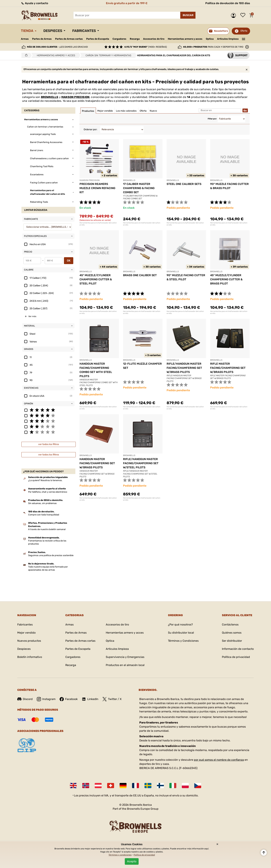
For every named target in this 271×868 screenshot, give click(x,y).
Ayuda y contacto (34, 3)
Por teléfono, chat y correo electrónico (48, 492)
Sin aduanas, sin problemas (42, 503)
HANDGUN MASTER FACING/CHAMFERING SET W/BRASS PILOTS (97, 463)
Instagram (46, 699)
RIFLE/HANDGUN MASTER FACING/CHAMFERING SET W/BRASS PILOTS (184, 368)
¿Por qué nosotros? (180, 625)
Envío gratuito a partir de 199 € (127, 3)
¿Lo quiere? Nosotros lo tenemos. (45, 480)
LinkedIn (90, 699)
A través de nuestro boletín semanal (47, 529)
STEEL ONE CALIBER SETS (184, 184)
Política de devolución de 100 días (228, 3)
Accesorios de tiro (154, 39)
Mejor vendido (26, 633)
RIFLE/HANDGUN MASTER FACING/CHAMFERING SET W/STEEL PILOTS (141, 463)
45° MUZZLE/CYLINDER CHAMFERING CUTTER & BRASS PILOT (226, 279)
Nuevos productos (29, 641)
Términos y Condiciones (183, 641)
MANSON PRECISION (75, 97)
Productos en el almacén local (125, 665)
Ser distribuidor (232, 641)
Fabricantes (84, 31)
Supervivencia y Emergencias (125, 657)
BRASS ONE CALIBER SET (140, 275)
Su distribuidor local (181, 633)
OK (69, 261)
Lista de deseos (244, 15)
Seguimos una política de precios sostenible (51, 555)
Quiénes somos (232, 633)
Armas (25, 39)
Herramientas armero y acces (185, 39)
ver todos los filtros (49, 444)
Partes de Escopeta (98, 39)
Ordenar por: (90, 129)
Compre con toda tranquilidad (44, 515)
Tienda (27, 31)
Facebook (69, 699)
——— (244, 39)
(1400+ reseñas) (146, 47)
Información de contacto (238, 649)
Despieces (53, 31)
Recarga (135, 39)
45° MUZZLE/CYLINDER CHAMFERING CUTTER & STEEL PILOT (96, 279)
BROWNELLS (50, 97)
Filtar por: (212, 119)
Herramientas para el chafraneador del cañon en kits (98, 224)
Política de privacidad (236, 657)
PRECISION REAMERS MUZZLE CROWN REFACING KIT (97, 188)
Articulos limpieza (228, 39)
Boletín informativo (30, 657)
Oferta (244, 31)
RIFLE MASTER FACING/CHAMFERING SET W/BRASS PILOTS (228, 368)
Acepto (132, 861)
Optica (210, 39)
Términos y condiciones (120, 855)
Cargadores (119, 39)
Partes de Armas (42, 39)
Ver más (32, 316)
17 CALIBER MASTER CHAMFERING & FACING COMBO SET (139, 188)
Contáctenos (230, 625)
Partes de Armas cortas (69, 39)
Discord (25, 699)
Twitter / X (112, 699)
